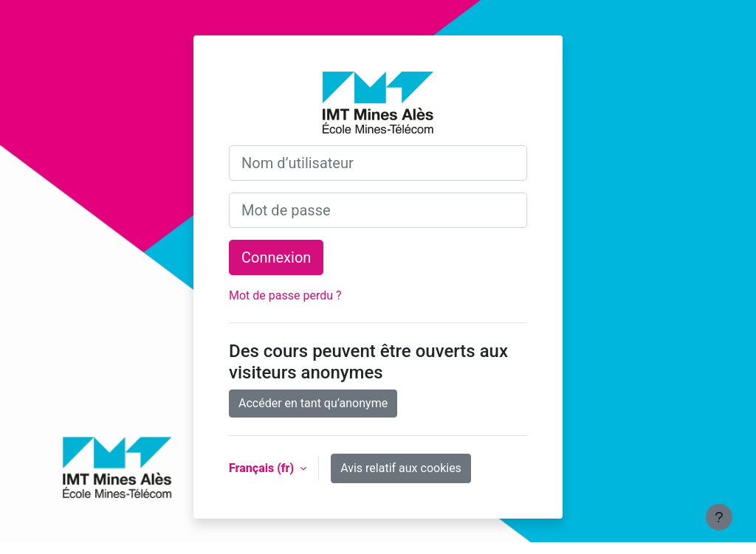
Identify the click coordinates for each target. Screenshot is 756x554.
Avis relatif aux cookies (401, 468)
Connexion (276, 257)
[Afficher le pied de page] (719, 517)
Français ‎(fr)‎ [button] (263, 468)
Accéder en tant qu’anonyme (313, 403)
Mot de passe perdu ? (285, 295)
